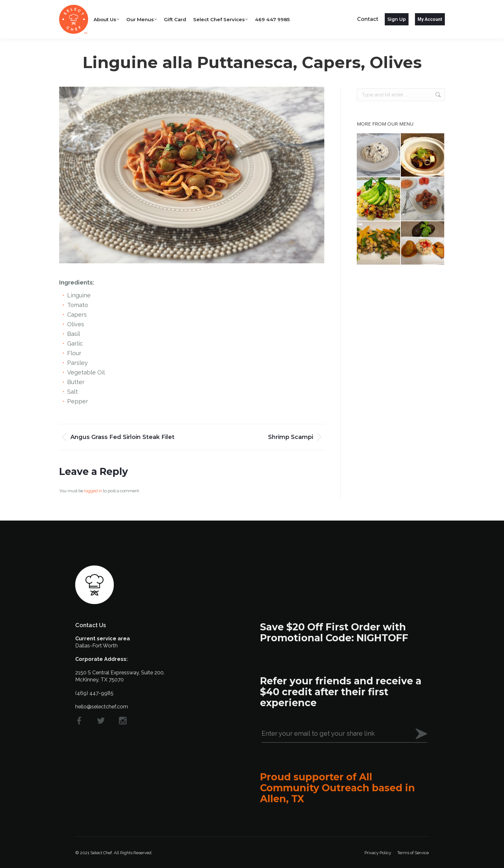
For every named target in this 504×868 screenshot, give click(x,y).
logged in (93, 491)
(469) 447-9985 (94, 693)
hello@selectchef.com (102, 707)
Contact (368, 19)
